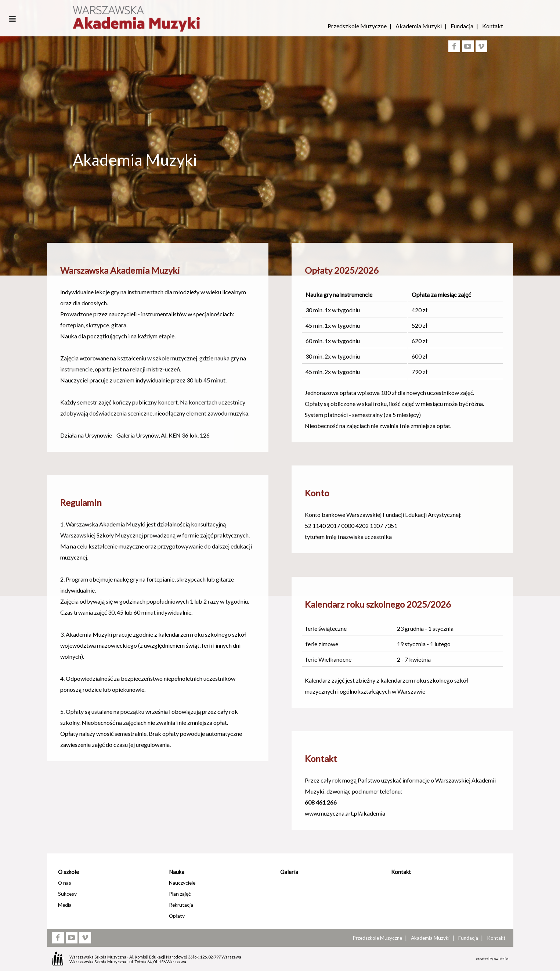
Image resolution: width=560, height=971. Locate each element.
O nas (65, 883)
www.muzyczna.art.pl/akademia (345, 813)
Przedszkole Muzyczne (357, 26)
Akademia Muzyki (419, 26)
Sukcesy (67, 894)
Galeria (289, 872)
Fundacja (462, 26)
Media (65, 905)
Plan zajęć (180, 894)
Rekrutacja (181, 905)
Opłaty (177, 916)
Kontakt (493, 26)
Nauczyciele (182, 883)
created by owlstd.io (492, 959)
